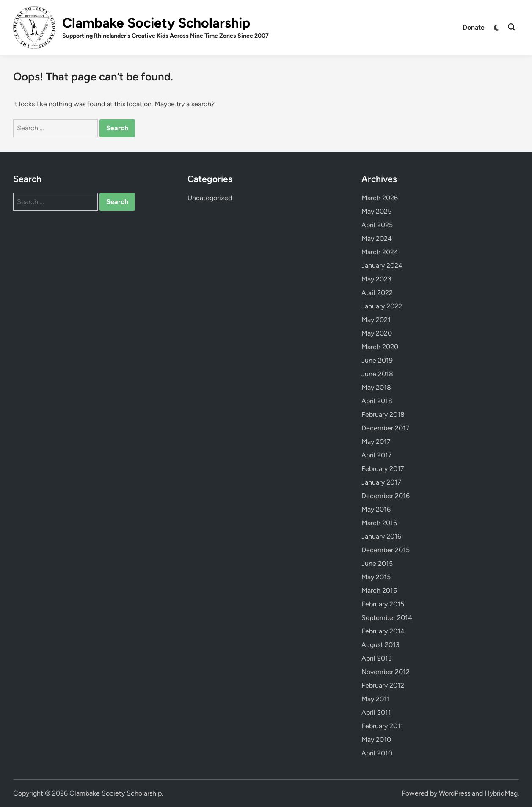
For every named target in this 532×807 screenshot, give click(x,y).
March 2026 (380, 198)
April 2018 (377, 401)
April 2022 (377, 293)
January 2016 (381, 536)
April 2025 (377, 225)
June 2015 (377, 563)
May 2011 (376, 699)
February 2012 (383, 685)
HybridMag (501, 793)
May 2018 (376, 387)
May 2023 (376, 279)
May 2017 (376, 442)
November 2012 (386, 672)
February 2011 (382, 726)
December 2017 (386, 428)
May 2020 (377, 333)
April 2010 (377, 753)
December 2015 (386, 550)
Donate (474, 27)
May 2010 (376, 740)
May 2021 (376, 320)
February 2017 (383, 469)
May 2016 (376, 509)
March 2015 (379, 591)
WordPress (455, 793)
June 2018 (377, 374)
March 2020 (380, 347)
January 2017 (381, 482)
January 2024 (382, 266)
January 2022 (382, 306)
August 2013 (380, 645)
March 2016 (379, 523)
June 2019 (377, 360)
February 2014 (383, 631)
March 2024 (380, 252)
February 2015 (383, 604)
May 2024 (377, 238)
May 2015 (376, 577)
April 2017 (377, 455)
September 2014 (387, 618)
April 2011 (376, 712)
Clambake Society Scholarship (156, 23)
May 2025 (376, 211)
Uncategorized (210, 198)
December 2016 (386, 496)
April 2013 (377, 658)
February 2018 (383, 415)
